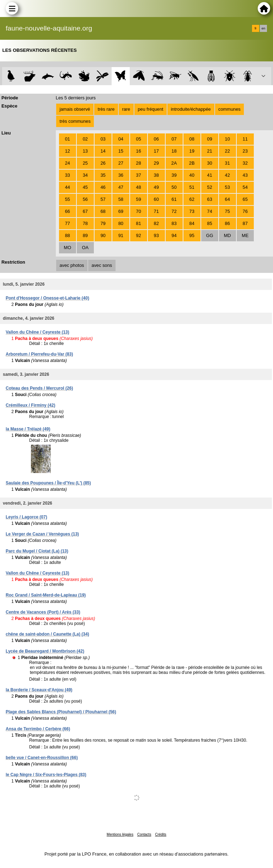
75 (227, 211)
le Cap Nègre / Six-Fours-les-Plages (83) (46, 775)
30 (210, 163)
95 (192, 235)
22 (227, 151)
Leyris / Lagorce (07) (26, 517)
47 (121, 187)
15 (121, 151)
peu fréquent (150, 109)
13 (85, 151)
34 (85, 175)
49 (156, 187)
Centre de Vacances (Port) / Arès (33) (43, 612)
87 (245, 223)
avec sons (102, 265)
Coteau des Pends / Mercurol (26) (39, 388)
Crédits (161, 834)
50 (174, 187)
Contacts (144, 834)
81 (139, 223)
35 (103, 175)
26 (103, 163)
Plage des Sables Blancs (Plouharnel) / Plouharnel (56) (61, 712)
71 (156, 211)
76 (245, 211)
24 (68, 163)
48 (139, 187)
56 (85, 199)
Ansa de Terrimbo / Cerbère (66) (38, 729)
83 (174, 223)
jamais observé (75, 109)
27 (121, 163)
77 (68, 223)
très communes (75, 121)
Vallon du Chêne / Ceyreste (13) (38, 332)
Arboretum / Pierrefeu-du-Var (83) (39, 354)
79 (103, 223)
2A (174, 163)
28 (139, 163)
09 (210, 139)
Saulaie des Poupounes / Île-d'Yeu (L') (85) (48, 483)
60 (156, 199)
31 (227, 163)
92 (139, 235)
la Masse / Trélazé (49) (28, 429)
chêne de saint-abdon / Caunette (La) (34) (47, 634)
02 (85, 139)
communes (229, 109)
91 (121, 235)
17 (156, 151)
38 (156, 175)
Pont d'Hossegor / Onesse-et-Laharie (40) (47, 298)
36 (121, 175)
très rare (106, 109)
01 (68, 139)
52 (210, 187)
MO (67, 248)
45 (85, 187)
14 (103, 151)
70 (139, 211)
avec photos (72, 265)
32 (245, 163)
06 (156, 139)
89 (85, 235)
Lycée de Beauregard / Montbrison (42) (45, 651)
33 (68, 175)
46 (103, 187)
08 (192, 139)
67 (85, 211)
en (263, 28)
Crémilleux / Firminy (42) (30, 405)
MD (227, 235)
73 (192, 211)
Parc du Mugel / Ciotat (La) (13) (37, 551)
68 (103, 211)
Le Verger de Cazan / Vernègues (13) (42, 534)
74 (210, 211)
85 (210, 223)
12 (68, 151)
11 (245, 139)
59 (139, 199)
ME (245, 235)
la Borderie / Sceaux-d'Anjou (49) (39, 690)
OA (85, 248)
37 (139, 175)
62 (192, 199)
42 (227, 175)
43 (245, 175)
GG (210, 235)
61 (174, 199)
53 (227, 187)
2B (192, 163)
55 (68, 199)
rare (126, 109)
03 (103, 139)
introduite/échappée (191, 109)
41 (210, 175)
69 (121, 211)
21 (210, 151)
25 (85, 163)
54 (245, 187)
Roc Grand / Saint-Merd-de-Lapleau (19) (46, 595)
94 (174, 235)
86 (227, 223)
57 (103, 199)
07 (174, 139)
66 (68, 211)
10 (227, 139)
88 (68, 235)
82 (156, 223)
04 (121, 139)
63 (210, 199)
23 (245, 151)
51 (192, 187)
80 (121, 223)
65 (245, 199)
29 (156, 163)
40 (192, 175)
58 (121, 199)
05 (139, 139)
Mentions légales (120, 834)
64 (227, 199)
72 (174, 211)
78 (85, 223)
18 (174, 151)
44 (68, 187)
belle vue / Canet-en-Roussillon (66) (42, 758)
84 (192, 223)
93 (156, 235)
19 (192, 151)
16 (139, 151)
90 (103, 235)
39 (174, 175)
